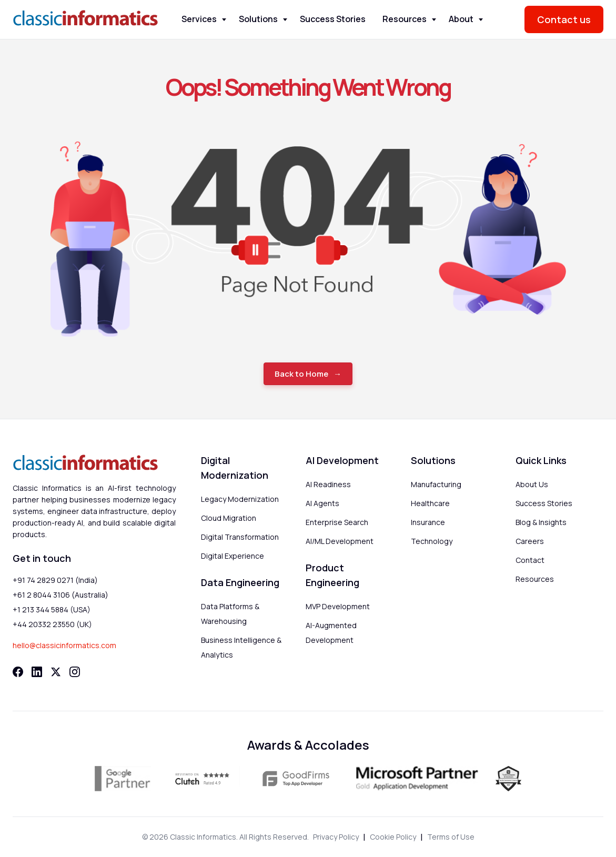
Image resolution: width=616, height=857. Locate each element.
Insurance (428, 522)
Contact (530, 560)
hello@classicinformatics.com (64, 645)
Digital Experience (233, 556)
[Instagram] (75, 672)
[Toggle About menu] (481, 20)
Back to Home (301, 374)
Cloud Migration (229, 518)
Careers (530, 541)
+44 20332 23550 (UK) (52, 624)
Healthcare (430, 503)
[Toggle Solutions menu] (285, 20)
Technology (432, 541)
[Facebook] (18, 672)
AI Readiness (328, 484)
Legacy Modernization (240, 499)
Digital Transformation (240, 537)
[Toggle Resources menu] (434, 20)
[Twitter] (56, 672)
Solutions (258, 19)
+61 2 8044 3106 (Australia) (60, 595)
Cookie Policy (393, 837)
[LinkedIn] (37, 672)
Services (199, 19)
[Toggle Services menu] (224, 20)
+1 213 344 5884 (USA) (52, 609)
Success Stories (333, 19)
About (461, 19)
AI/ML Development (340, 541)
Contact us (564, 19)
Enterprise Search (337, 522)
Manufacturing (436, 484)
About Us (532, 484)
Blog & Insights (541, 522)
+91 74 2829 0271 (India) (55, 580)
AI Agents (322, 503)
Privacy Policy (336, 837)
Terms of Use (451, 837)
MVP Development (338, 606)
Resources (405, 19)
